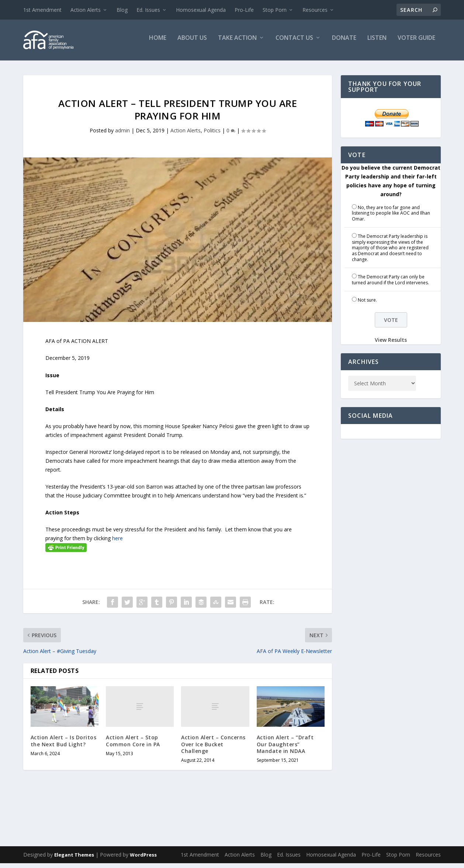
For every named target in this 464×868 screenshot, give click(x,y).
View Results (391, 345)
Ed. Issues (148, 10)
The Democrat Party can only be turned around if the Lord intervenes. (390, 284)
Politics (212, 135)
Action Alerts (86, 10)
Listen (377, 43)
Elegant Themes (74, 860)
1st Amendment (42, 10)
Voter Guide (416, 43)
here (117, 543)
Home (158, 43)
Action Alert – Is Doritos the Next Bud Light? (64, 745)
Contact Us (294, 43)
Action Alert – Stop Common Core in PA (133, 745)
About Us (192, 43)
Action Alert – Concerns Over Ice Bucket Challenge (213, 749)
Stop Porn (275, 10)
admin (122, 135)
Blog (122, 10)
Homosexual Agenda (201, 10)
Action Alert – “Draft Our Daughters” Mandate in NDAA (285, 749)
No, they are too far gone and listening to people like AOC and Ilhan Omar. (391, 218)
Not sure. (367, 305)
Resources (315, 10)
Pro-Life (244, 10)
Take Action (237, 43)
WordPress (143, 860)
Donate (344, 43)
